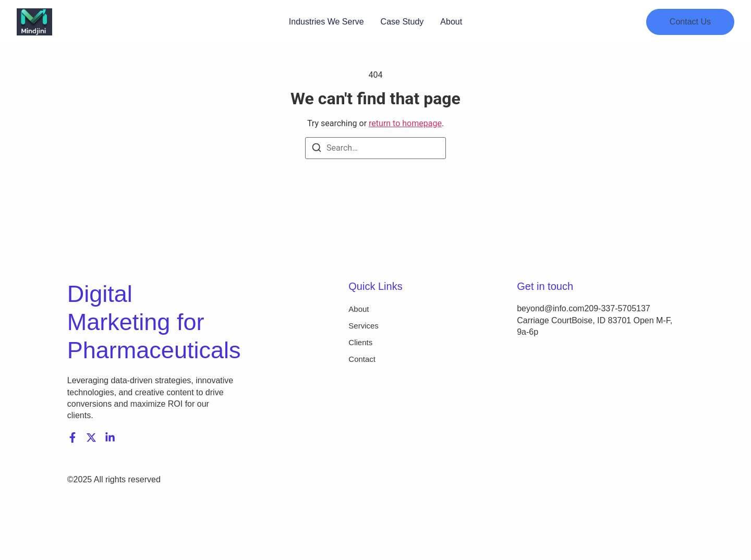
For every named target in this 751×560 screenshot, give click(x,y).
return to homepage (405, 123)
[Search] (317, 149)
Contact (362, 359)
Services (364, 326)
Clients (360, 342)
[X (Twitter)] (91, 437)
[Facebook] (72, 437)
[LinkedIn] (110, 437)
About (451, 22)
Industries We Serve (326, 22)
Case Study (402, 22)
